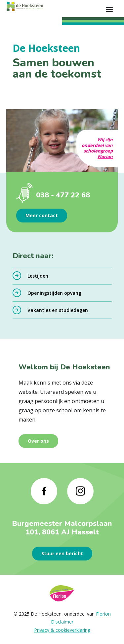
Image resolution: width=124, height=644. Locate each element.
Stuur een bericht (62, 553)
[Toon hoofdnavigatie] (109, 10)
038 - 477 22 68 (63, 195)
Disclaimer (62, 622)
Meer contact (42, 215)
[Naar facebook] (44, 491)
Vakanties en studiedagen (58, 310)
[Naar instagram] (80, 491)
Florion (105, 156)
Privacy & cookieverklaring (62, 630)
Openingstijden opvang (54, 293)
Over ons (38, 441)
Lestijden (38, 276)
